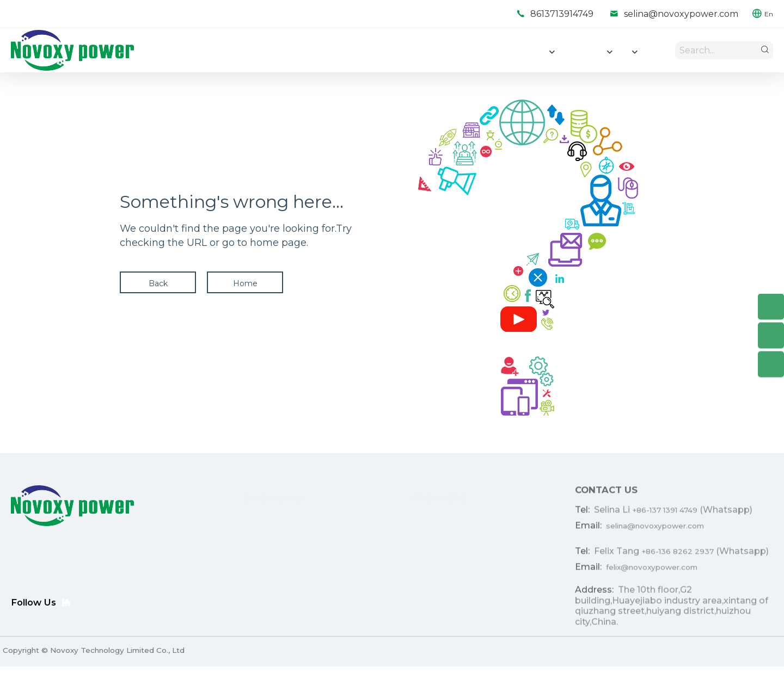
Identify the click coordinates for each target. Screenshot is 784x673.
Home (245, 287)
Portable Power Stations (406, 598)
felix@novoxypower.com (652, 576)
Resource (235, 582)
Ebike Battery (386, 566)
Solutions (234, 566)
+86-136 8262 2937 (678, 559)
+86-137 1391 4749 (665, 517)
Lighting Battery (390, 582)
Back (158, 287)
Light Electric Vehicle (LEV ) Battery (426, 549)
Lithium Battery (389, 533)
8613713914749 (562, 14)
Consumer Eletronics (399, 615)
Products (234, 533)
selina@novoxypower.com (681, 14)
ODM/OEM (237, 549)
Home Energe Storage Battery (417, 517)
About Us (234, 598)
